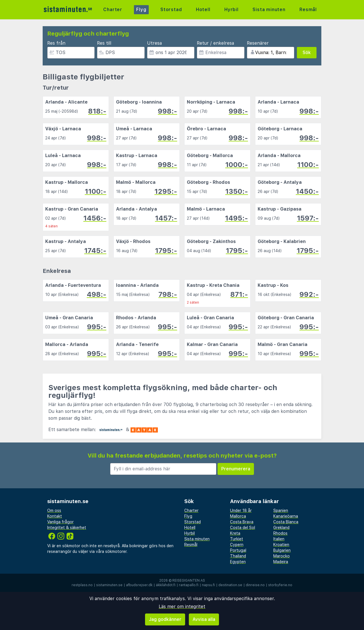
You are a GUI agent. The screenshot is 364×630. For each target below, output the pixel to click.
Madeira (281, 562)
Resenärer (258, 43)
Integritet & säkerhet (67, 528)
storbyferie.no (280, 585)
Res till (104, 43)
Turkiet (237, 539)
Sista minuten (269, 10)
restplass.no (82, 585)
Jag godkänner (165, 619)
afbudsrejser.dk (139, 585)
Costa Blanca (286, 522)
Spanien (281, 510)
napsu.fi (208, 585)
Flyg (141, 10)
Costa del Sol (243, 528)
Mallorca (238, 516)
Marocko (282, 556)
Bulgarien (282, 550)
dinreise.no (255, 585)
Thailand (238, 556)
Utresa (154, 43)
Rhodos (280, 533)
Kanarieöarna (286, 516)
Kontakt (55, 516)
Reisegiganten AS (189, 580)
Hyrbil (231, 10)
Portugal (238, 550)
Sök (307, 52)
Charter (113, 10)
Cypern (237, 545)
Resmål (308, 10)
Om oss (54, 510)
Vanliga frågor (60, 522)
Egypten (238, 562)
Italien (279, 539)
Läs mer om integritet (182, 607)
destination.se (230, 585)
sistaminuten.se (109, 585)
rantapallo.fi (189, 585)
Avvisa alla (204, 619)
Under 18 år (241, 510)
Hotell (203, 10)
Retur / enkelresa (215, 43)
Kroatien (281, 545)
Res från (56, 43)
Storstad (171, 10)
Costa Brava (242, 522)
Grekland (281, 528)
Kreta (235, 533)
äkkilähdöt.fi (166, 585)
